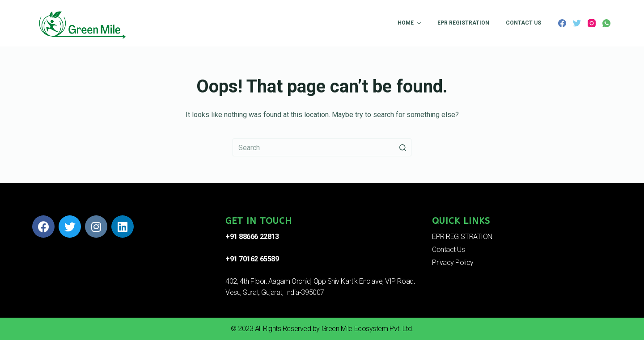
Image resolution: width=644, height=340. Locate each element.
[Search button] (402, 147)
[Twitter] (577, 23)
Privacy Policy (453, 262)
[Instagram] (592, 23)
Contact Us (449, 250)
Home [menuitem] (410, 23)
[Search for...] (322, 147)
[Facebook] (562, 23)
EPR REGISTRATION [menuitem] (463, 23)
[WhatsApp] (606, 23)
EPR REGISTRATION (462, 237)
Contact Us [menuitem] (523, 23)
